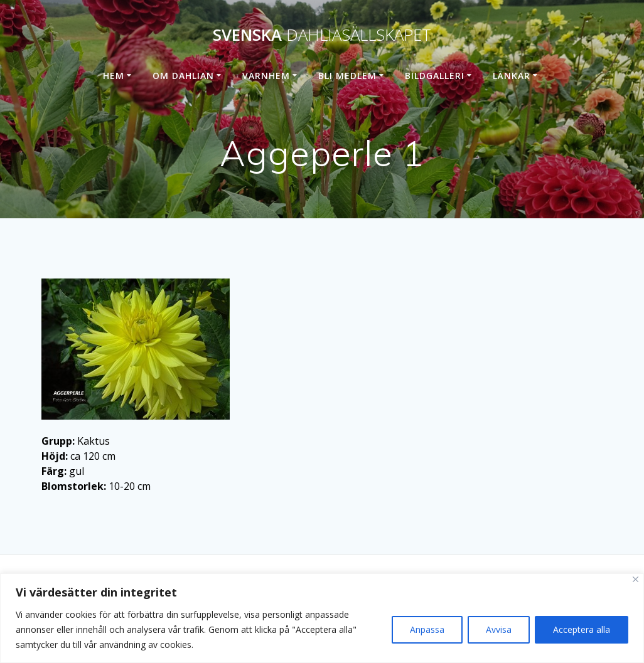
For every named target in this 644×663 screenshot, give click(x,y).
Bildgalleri (435, 76)
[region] (322, 618)
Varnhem (266, 76)
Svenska (322, 35)
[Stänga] (636, 579)
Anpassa (427, 629)
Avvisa (499, 629)
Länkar (512, 76)
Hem (114, 76)
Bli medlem (347, 76)
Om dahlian (183, 76)
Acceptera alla (582, 629)
